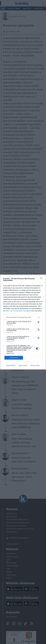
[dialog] (23, 322)
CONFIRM (14, 358)
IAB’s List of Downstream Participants (18, 311)
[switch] (38, 322)
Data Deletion (11, 365)
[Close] (42, 279)
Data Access (23, 365)
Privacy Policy (35, 365)
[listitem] (23, 317)
